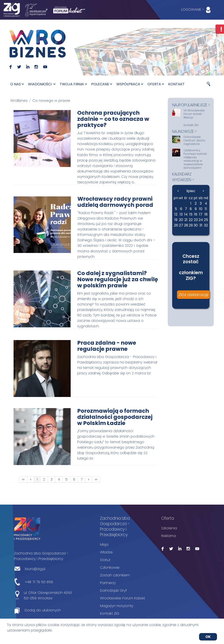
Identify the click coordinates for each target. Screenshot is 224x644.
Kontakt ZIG (191, 125)
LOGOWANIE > (197, 10)
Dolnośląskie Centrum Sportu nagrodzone (194, 140)
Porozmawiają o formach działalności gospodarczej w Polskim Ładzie (115, 417)
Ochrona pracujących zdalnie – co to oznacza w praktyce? (113, 119)
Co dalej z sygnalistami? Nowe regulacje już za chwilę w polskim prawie (118, 279)
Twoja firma (73, 84)
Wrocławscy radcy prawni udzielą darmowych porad (115, 202)
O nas (17, 84)
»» (96, 479)
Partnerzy (108, 583)
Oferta (156, 84)
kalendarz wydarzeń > (183, 177)
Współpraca (130, 84)
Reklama (169, 536)
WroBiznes (19, 101)
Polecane (102, 84)
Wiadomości (42, 84)
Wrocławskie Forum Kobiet (122, 598)
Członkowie (110, 568)
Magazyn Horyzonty (117, 606)
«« (23, 479)
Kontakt (176, 84)
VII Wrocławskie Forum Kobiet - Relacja (194, 114)
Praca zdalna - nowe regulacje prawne (107, 346)
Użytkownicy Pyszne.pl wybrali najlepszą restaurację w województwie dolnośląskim (195, 159)
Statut (105, 560)
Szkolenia (169, 528)
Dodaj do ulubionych (43, 610)
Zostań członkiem (115, 575)
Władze (106, 552)
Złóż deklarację (193, 295)
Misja (104, 545)
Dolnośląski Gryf (113, 590)
